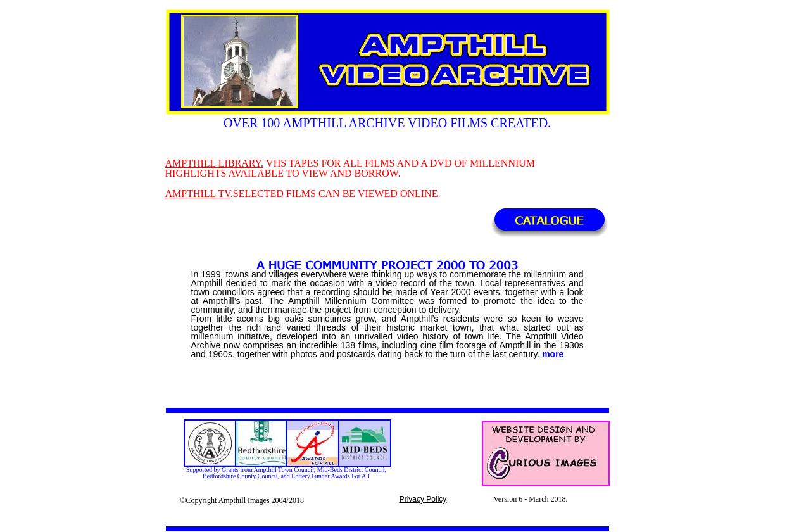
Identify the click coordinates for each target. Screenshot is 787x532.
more (553, 354)
